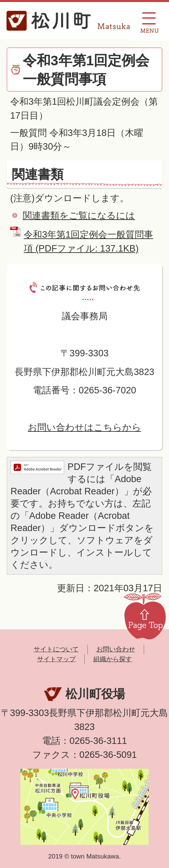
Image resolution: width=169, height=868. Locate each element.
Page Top (145, 616)
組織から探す (113, 659)
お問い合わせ (116, 649)
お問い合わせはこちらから (84, 427)
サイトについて (56, 649)
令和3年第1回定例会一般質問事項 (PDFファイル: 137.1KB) (88, 241)
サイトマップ (56, 659)
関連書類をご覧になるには (79, 215)
